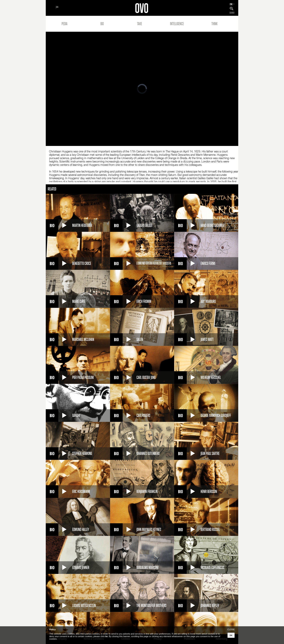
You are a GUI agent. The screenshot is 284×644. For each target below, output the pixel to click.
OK (231, 635)
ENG (231, 4)
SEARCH (232, 13)
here (106, 636)
